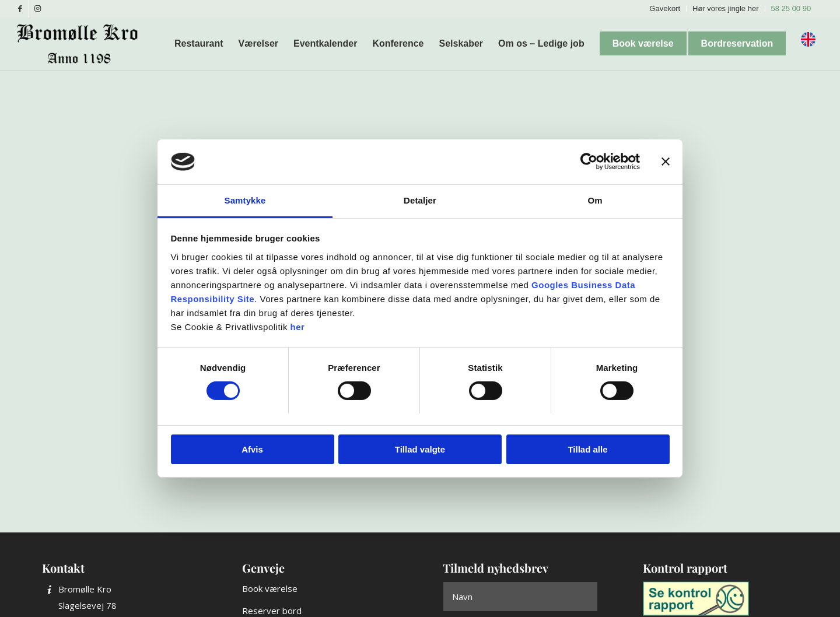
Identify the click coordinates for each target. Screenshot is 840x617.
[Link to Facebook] (20, 9)
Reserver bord (272, 611)
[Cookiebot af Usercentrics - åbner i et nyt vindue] (589, 162)
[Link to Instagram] (38, 9)
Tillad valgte (420, 449)
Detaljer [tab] (420, 200)
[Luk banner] (666, 162)
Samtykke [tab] (245, 200)
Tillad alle (587, 449)
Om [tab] (595, 200)
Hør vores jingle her (725, 8)
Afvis (252, 449)
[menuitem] (665, 9)
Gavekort (665, 8)
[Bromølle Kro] (81, 44)
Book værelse (270, 588)
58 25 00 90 (791, 8)
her (298, 327)
